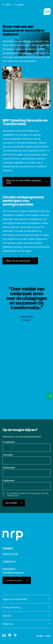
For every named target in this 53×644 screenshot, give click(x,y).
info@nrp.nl (9, 562)
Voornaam (8, 455)
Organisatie (8, 480)
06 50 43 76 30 (10, 554)
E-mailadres (9, 442)
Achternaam (9, 468)
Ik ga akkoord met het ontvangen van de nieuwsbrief (25, 494)
